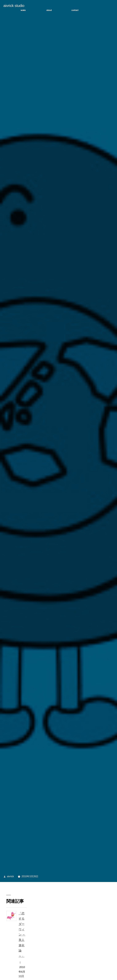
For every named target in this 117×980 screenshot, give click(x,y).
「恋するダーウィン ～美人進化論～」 (22, 935)
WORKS (23, 11)
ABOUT (49, 11)
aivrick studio (14, 6)
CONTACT (75, 11)
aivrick (10, 877)
